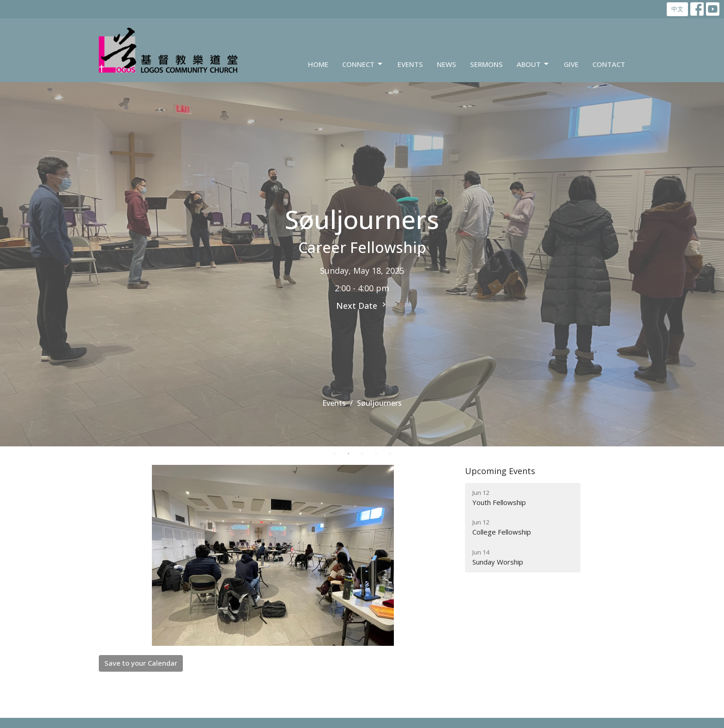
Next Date (362, 306)
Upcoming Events (500, 471)
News (446, 64)
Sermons (486, 64)
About (533, 64)
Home (318, 64)
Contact (609, 64)
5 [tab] (390, 453)
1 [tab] (334, 453)
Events (410, 64)
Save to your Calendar (141, 663)
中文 (677, 9)
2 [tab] (348, 453)
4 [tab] (376, 453)
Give (571, 64)
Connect (363, 64)
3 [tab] (362, 453)
